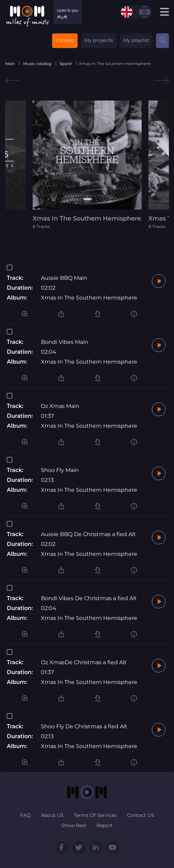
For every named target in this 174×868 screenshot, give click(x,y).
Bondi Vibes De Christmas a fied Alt (89, 598)
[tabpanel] (87, 165)
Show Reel (74, 825)
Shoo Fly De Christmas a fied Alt (84, 726)
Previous (13, 81)
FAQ (25, 815)
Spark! (66, 64)
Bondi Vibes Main (65, 342)
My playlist (136, 40)
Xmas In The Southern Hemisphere (89, 298)
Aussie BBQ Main (64, 278)
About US (52, 815)
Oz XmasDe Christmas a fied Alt (84, 662)
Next (161, 81)
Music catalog (37, 64)
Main (10, 64)
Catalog (65, 40)
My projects (99, 40)
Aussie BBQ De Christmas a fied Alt (88, 534)
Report (105, 825)
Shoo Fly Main (60, 470)
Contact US (141, 815)
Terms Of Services (95, 815)
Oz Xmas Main (60, 406)
